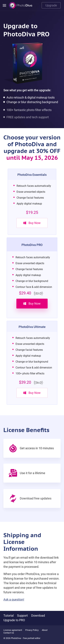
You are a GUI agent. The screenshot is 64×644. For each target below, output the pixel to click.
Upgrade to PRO (14, 620)
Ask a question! (14, 605)
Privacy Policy (32, 630)
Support (22, 616)
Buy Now (32, 223)
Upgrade (51, 5)
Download (38, 616)
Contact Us (9, 633)
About (45, 630)
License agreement (13, 630)
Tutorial (9, 616)
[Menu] (4, 5)
